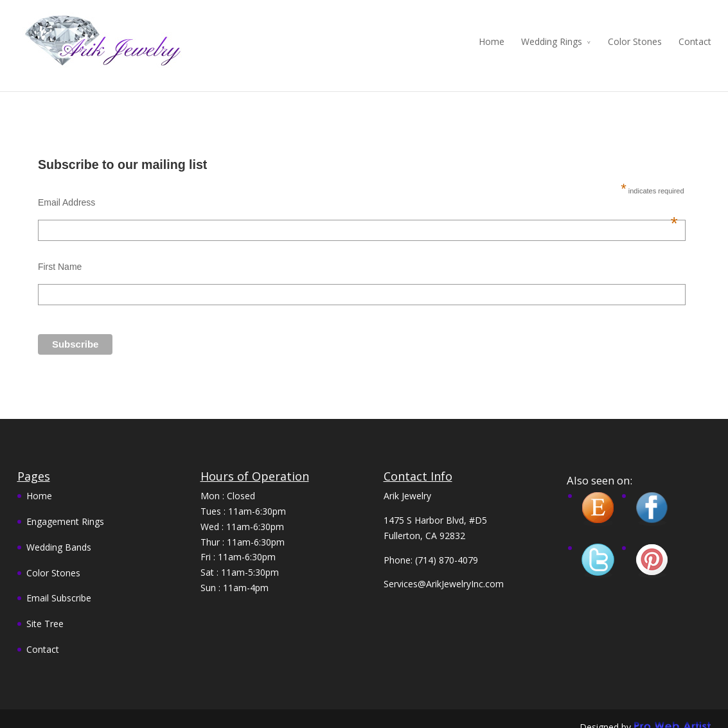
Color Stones (635, 41)
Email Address (358, 193)
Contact (695, 41)
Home (492, 41)
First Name (60, 256)
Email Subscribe (59, 588)
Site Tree (45, 613)
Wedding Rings (552, 41)
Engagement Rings (65, 511)
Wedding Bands (59, 537)
